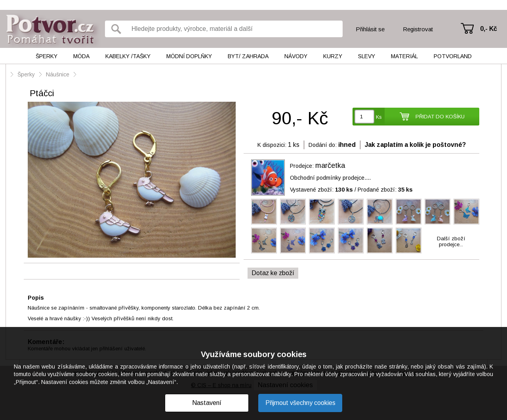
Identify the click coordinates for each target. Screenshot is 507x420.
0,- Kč (489, 29)
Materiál (404, 56)
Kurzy (333, 56)
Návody (296, 56)
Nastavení (207, 403)
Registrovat (418, 29)
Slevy (367, 56)
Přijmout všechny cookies (300, 403)
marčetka (330, 165)
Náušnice (58, 74)
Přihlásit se (370, 29)
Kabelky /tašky (128, 56)
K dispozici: (272, 145)
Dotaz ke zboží (273, 273)
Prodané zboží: (385, 190)
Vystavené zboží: (321, 190)
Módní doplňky (189, 56)
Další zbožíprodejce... (451, 241)
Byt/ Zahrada (248, 56)
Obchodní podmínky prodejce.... (330, 178)
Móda (81, 56)
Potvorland (453, 56)
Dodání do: (323, 145)
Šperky (47, 56)
